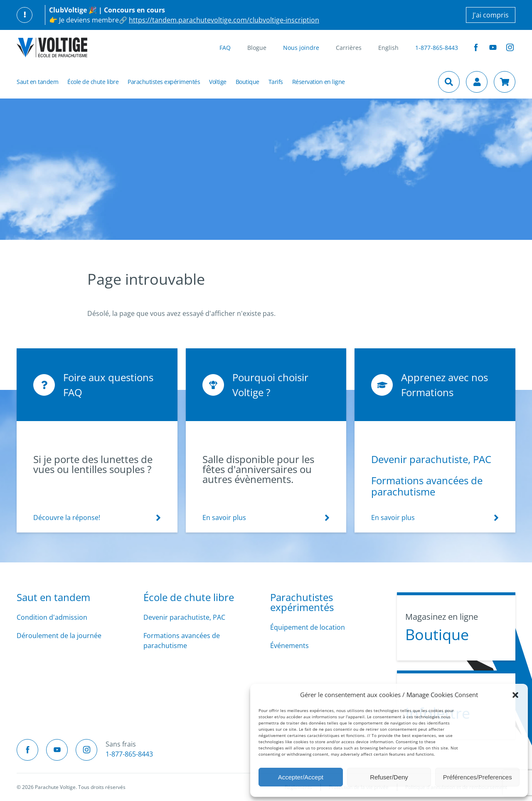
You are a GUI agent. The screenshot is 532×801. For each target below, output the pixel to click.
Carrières (349, 48)
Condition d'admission (52, 617)
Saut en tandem (37, 82)
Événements (289, 646)
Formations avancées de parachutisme (427, 486)
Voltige (218, 82)
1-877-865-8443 (437, 48)
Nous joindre (301, 48)
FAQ (225, 48)
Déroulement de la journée (59, 636)
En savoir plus (224, 518)
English (388, 48)
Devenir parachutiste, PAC (431, 459)
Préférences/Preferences (478, 777)
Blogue (257, 48)
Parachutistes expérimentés (164, 82)
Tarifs (276, 82)
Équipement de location (308, 627)
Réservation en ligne (319, 82)
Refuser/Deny (389, 777)
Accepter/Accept (301, 777)
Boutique (248, 82)
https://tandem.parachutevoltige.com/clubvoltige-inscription (224, 20)
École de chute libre (93, 82)
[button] (515, 695)
